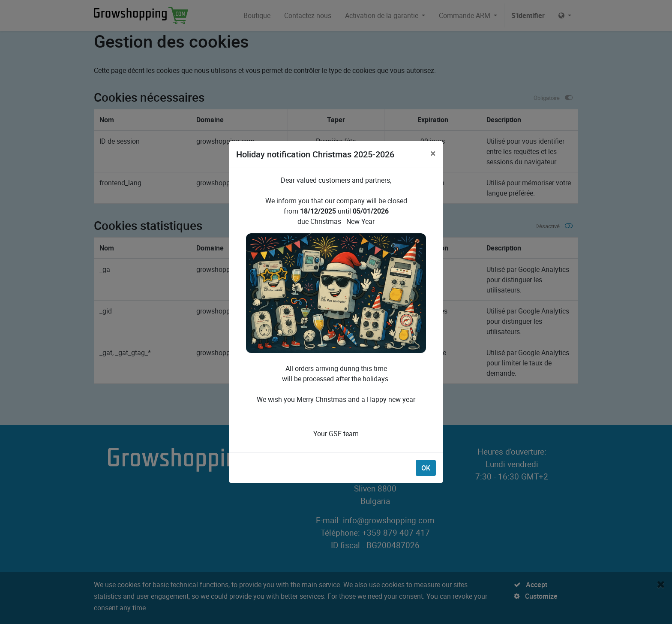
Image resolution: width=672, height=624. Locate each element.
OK (426, 468)
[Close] (433, 153)
